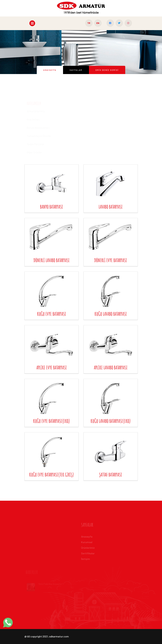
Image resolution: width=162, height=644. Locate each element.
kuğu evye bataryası (52, 314)
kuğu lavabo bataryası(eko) (111, 421)
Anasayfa (50, 70)
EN (98, 23)
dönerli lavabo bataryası (51, 260)
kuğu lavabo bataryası (111, 314)
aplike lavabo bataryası (111, 367)
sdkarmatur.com (59, 636)
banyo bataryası (51, 207)
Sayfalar (76, 70)
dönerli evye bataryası (111, 260)
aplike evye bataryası (52, 367)
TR (89, 23)
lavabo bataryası (111, 207)
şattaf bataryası (111, 475)
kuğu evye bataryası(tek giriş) (52, 475)
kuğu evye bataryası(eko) (52, 421)
